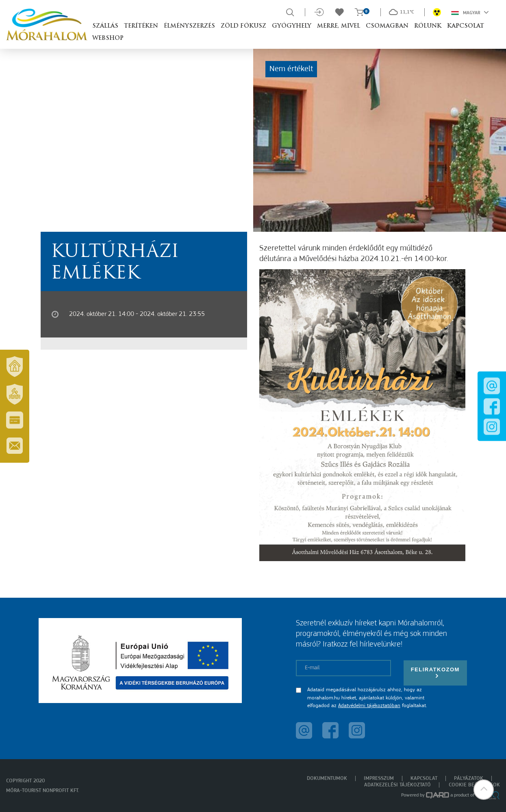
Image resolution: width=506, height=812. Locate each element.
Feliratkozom (435, 673)
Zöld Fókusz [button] (243, 26)
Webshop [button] (108, 38)
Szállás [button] (105, 26)
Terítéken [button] (141, 26)
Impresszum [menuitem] (379, 778)
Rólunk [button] (428, 26)
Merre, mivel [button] (339, 26)
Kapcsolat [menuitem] (424, 778)
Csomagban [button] (387, 26)
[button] (484, 790)
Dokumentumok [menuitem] (327, 778)
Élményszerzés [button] (189, 26)
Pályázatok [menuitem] (469, 778)
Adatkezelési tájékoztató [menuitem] (397, 785)
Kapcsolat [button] (466, 26)
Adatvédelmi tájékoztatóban (369, 706)
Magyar (470, 12)
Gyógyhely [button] (292, 26)
